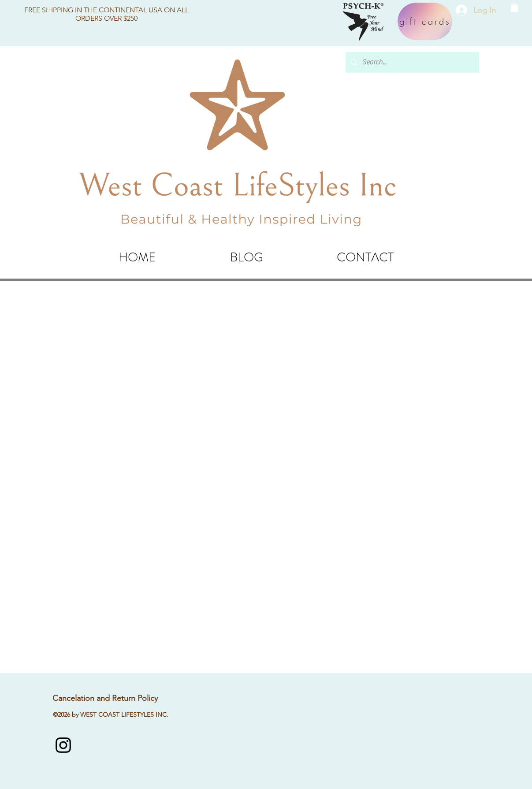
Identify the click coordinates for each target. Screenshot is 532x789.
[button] (514, 7)
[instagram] (63, 745)
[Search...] (411, 62)
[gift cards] (425, 21)
